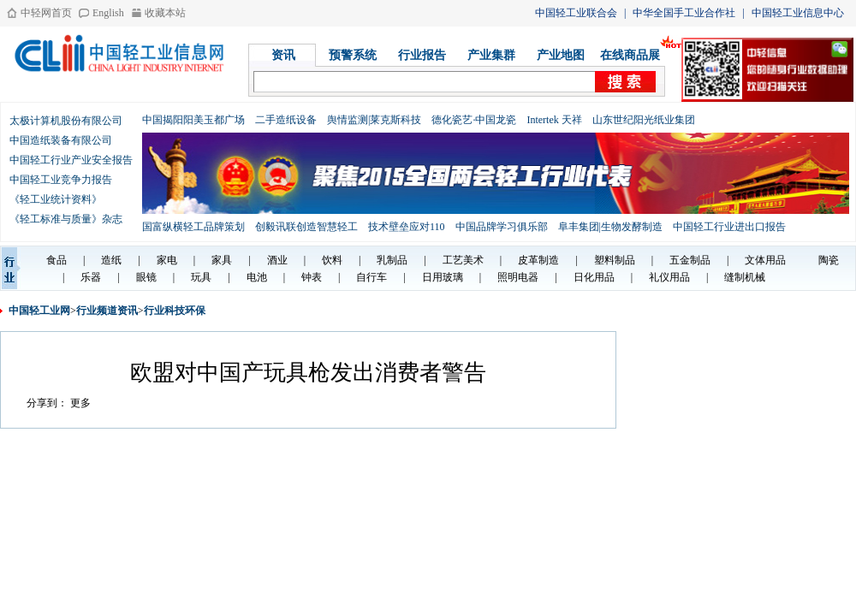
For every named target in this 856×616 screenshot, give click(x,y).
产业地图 (561, 55)
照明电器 (518, 277)
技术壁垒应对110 (407, 227)
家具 (222, 260)
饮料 (332, 260)
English (108, 13)
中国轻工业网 (39, 311)
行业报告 (422, 55)
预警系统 (353, 55)
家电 (167, 260)
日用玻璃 (443, 277)
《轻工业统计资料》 (56, 199)
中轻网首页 (46, 13)
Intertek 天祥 (554, 120)
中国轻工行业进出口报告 (729, 227)
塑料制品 (615, 260)
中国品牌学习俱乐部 (502, 227)
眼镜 (146, 277)
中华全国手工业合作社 (684, 13)
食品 (56, 260)
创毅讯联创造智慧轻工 (306, 227)
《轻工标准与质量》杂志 (66, 219)
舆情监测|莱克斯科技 (374, 120)
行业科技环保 (175, 311)
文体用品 (765, 260)
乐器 (91, 277)
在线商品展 (630, 55)
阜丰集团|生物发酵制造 (610, 227)
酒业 (277, 260)
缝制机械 (745, 277)
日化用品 (594, 277)
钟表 (312, 277)
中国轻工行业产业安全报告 (71, 160)
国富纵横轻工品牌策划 (193, 227)
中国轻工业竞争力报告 (61, 180)
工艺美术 (463, 260)
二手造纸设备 (286, 120)
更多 (80, 403)
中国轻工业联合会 (576, 13)
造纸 (111, 260)
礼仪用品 (669, 277)
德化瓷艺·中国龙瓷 (474, 120)
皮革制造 (538, 260)
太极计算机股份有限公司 (66, 121)
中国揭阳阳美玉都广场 (193, 120)
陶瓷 (829, 260)
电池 (257, 277)
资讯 (283, 55)
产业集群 (491, 55)
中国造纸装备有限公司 (61, 140)
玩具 (201, 277)
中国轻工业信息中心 (798, 13)
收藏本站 (165, 13)
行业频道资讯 (107, 311)
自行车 (372, 277)
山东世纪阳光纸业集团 (644, 120)
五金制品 (690, 260)
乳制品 (392, 260)
